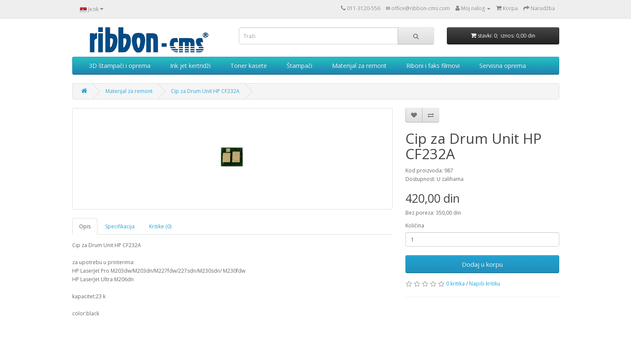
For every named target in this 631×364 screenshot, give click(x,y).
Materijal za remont (359, 66)
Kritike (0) (160, 226)
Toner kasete (249, 66)
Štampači (299, 66)
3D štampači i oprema (120, 66)
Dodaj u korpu (482, 264)
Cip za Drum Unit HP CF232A (205, 91)
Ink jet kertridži (190, 66)
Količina (415, 226)
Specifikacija (120, 226)
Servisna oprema (503, 66)
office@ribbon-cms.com (421, 8)
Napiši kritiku (485, 284)
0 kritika (455, 284)
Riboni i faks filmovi (433, 66)
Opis (85, 226)
